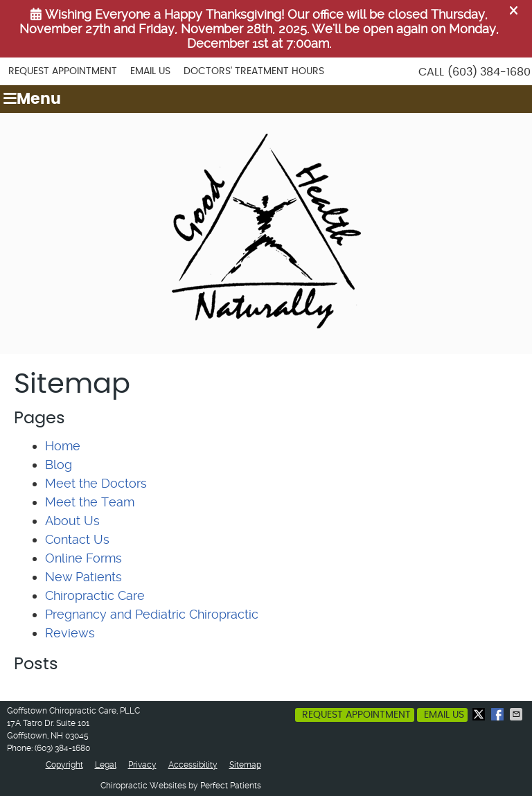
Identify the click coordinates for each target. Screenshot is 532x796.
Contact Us (77, 539)
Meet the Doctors (96, 483)
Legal (106, 765)
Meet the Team (90, 502)
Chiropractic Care (95, 595)
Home (63, 446)
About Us (72, 521)
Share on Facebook (499, 714)
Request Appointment (63, 71)
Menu (32, 99)
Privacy (142, 765)
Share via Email (517, 714)
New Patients (83, 577)
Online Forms (83, 558)
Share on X (480, 714)
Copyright (64, 765)
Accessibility (193, 765)
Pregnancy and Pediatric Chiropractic (152, 614)
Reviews (70, 633)
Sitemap (245, 765)
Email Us (150, 71)
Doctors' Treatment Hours (254, 71)
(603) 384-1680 (489, 72)
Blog (59, 465)
